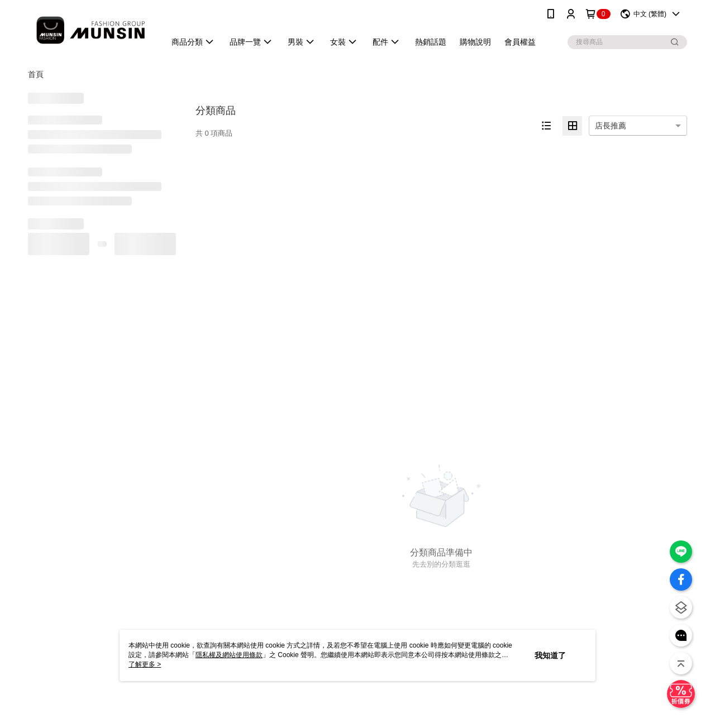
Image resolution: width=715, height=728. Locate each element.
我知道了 (550, 655)
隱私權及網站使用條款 (229, 655)
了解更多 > (145, 664)
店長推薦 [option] (611, 126)
